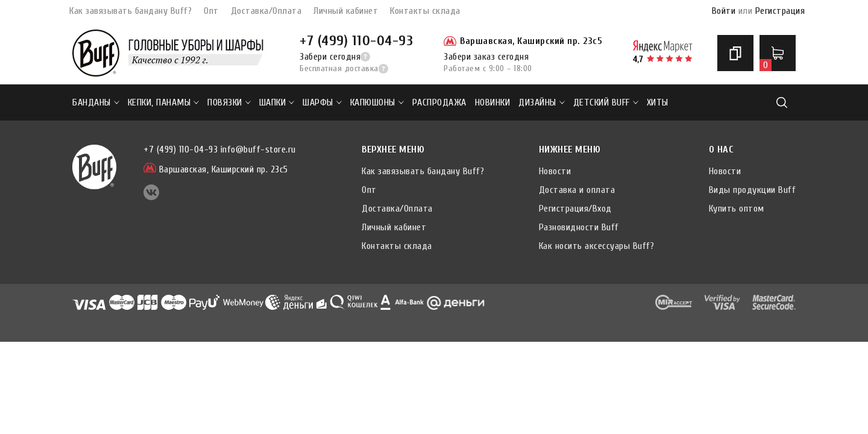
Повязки (229, 102)
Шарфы (322, 102)
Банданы (96, 102)
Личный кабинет (346, 11)
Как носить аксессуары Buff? (597, 246)
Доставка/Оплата (266, 11)
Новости (555, 171)
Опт (211, 11)
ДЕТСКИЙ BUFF (606, 102)
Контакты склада (425, 11)
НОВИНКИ (493, 102)
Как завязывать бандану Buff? (131, 11)
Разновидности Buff (579, 227)
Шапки (277, 102)
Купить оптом (737, 209)
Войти (724, 11)
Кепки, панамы (164, 102)
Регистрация (780, 11)
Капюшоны (377, 102)
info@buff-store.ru (258, 149)
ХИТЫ (658, 102)
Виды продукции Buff (753, 190)
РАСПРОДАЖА (439, 102)
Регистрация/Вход (575, 209)
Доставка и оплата (577, 190)
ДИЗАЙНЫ (542, 102)
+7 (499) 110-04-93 (356, 41)
